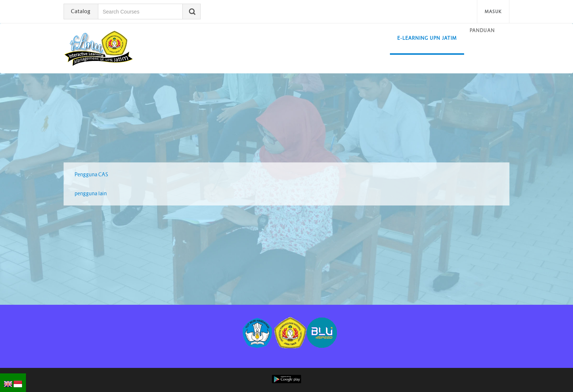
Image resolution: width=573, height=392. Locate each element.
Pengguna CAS (91, 174)
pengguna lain (91, 193)
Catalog (81, 11)
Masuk (493, 11)
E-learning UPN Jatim (427, 38)
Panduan (482, 30)
